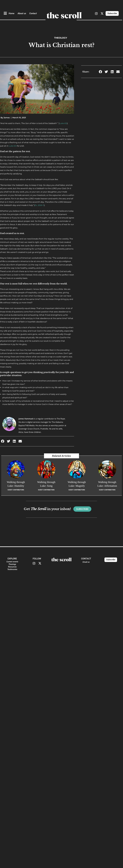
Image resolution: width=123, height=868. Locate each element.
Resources (12, 567)
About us (22, 13)
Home (11, 13)
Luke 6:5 (63, 123)
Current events (12, 562)
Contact (33, 13)
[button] (3, 441)
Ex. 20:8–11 (39, 205)
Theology (61, 38)
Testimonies (12, 569)
